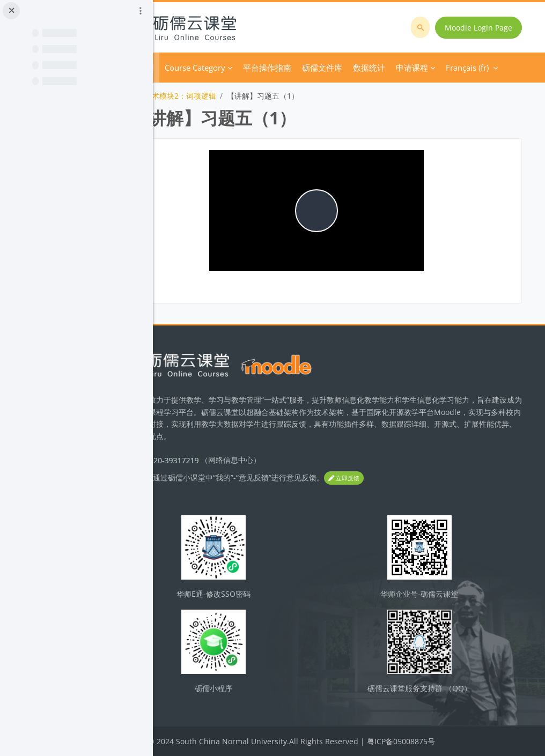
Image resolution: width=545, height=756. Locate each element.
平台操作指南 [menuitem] (329, 68)
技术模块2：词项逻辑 (242, 96)
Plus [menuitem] (371, 68)
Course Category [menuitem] (257, 68)
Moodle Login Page (482, 28)
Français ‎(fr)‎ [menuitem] (418, 68)
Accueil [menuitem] (203, 68)
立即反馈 (406, 478)
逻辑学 (184, 96)
